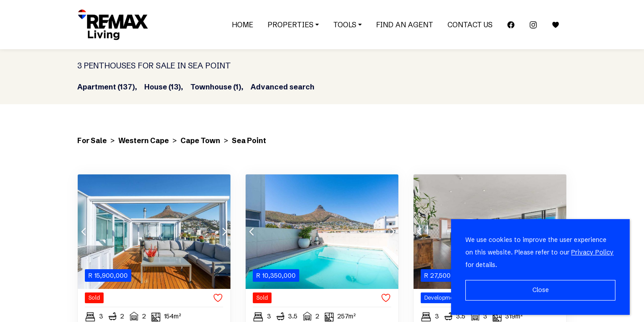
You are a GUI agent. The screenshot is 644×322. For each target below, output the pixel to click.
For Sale (92, 140)
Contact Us (470, 25)
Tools (347, 25)
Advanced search (282, 87)
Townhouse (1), (217, 87)
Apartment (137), (107, 87)
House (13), (164, 87)
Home (243, 25)
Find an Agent (405, 25)
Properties (293, 25)
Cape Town (200, 140)
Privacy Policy (592, 252)
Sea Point (249, 140)
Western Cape (144, 140)
